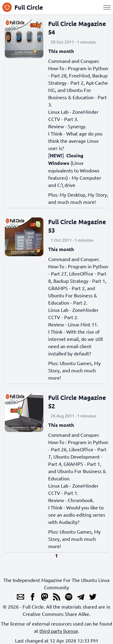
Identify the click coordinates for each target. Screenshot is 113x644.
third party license (59, 631)
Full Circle (23, 7)
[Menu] (107, 7)
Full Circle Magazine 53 (77, 226)
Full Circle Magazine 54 (77, 28)
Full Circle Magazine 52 (77, 402)
